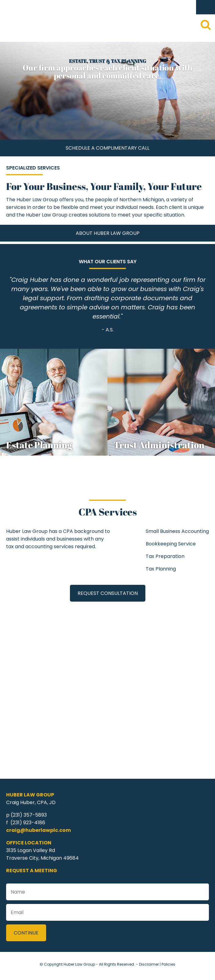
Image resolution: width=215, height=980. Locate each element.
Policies (168, 964)
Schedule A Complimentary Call (107, 148)
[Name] (107, 892)
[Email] (107, 912)
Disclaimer (149, 964)
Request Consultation (108, 593)
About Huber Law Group (108, 233)
